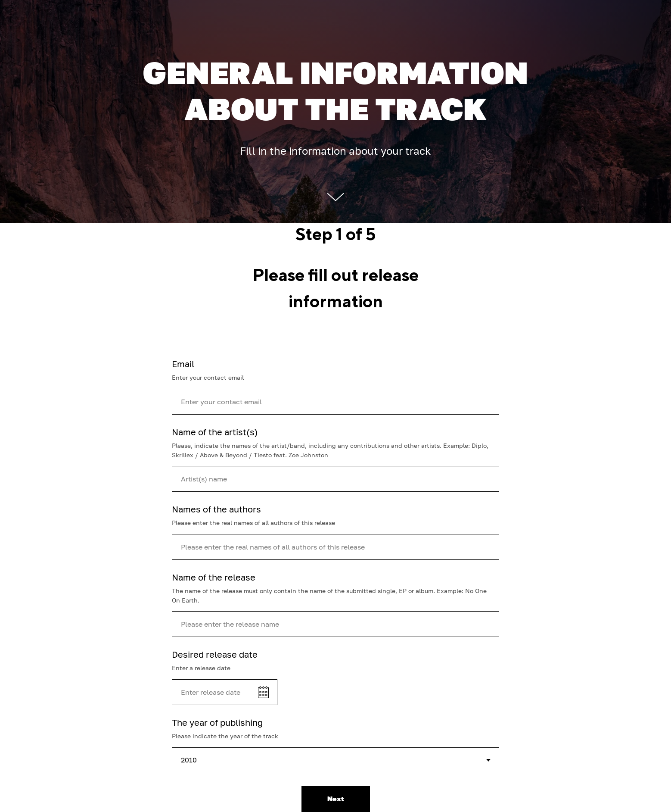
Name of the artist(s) (215, 432)
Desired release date (215, 654)
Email (183, 364)
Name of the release (214, 577)
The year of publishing (217, 722)
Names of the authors (216, 509)
